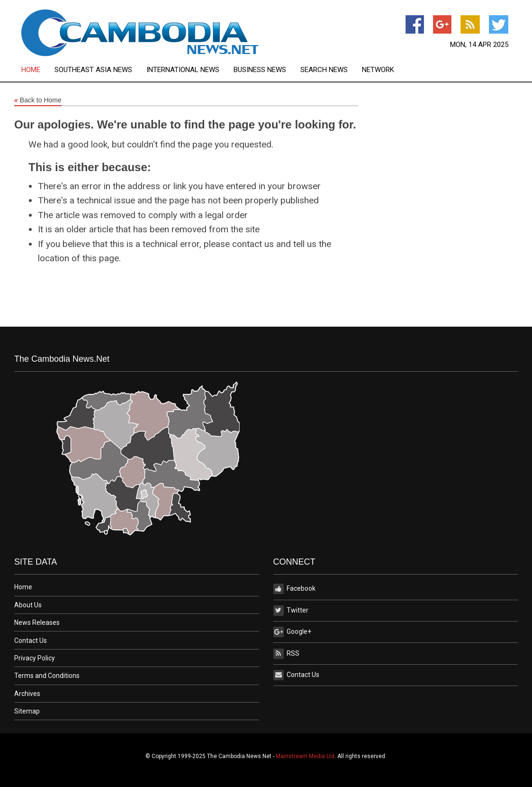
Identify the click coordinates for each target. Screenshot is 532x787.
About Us (28, 605)
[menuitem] (38, 70)
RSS (286, 654)
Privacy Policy (35, 658)
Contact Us (31, 641)
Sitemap (27, 711)
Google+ (292, 632)
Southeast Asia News (93, 70)
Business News (260, 70)
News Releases (37, 622)
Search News (324, 70)
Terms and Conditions (47, 676)
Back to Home (38, 101)
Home (31, 70)
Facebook (294, 589)
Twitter (291, 611)
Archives (27, 694)
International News (183, 70)
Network (378, 70)
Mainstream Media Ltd (305, 756)
